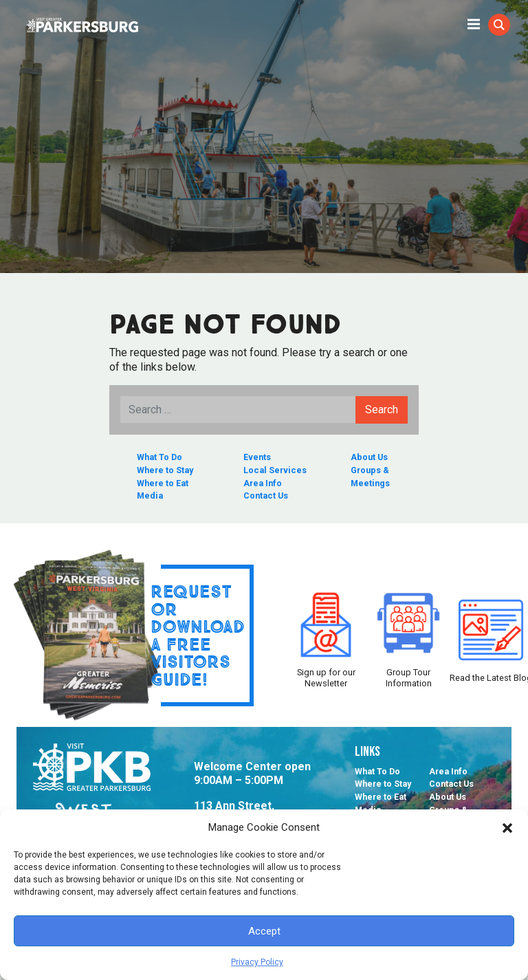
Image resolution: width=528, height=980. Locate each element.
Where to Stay (165, 470)
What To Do (159, 457)
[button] (507, 827)
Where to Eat (163, 483)
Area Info (263, 483)
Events (257, 457)
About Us (369, 457)
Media (150, 496)
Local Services (275, 470)
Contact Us (266, 496)
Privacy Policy (257, 962)
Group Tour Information (408, 635)
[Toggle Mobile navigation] (474, 23)
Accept (264, 931)
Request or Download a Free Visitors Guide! (198, 635)
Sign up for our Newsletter (326, 635)
